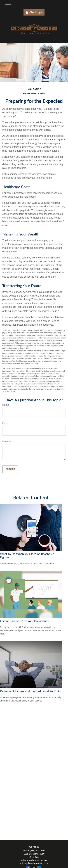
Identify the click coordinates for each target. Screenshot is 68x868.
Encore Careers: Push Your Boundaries (24, 621)
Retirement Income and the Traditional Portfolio (30, 691)
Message (7, 442)
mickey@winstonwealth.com (34, 863)
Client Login (34, 12)
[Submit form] (10, 469)
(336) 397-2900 (38, 851)
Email (5, 423)
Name (6, 405)
